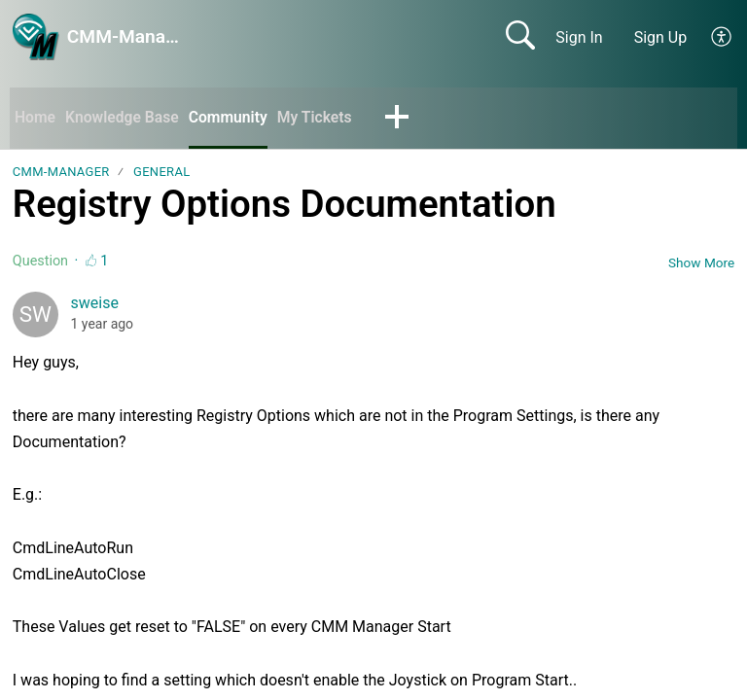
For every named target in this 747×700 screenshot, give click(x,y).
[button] (722, 37)
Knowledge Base (124, 117)
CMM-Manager (61, 173)
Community (232, 117)
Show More (701, 262)
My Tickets (319, 117)
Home (36, 117)
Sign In (579, 37)
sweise (95, 304)
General (161, 173)
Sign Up (661, 37)
